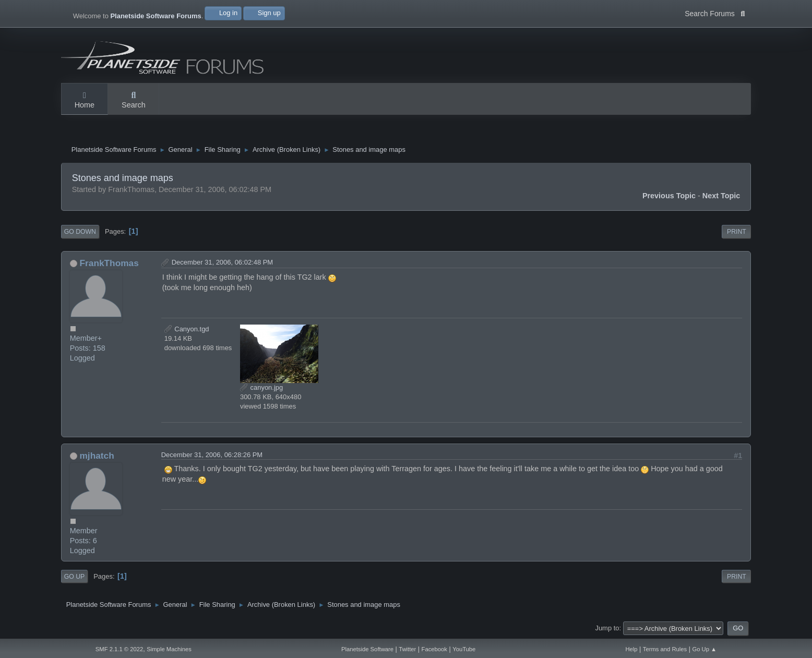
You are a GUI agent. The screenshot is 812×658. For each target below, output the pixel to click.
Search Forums (715, 13)
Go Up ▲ (704, 649)
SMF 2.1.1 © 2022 (119, 649)
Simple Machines (169, 649)
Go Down (80, 232)
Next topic (721, 196)
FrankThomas (109, 263)
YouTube (464, 649)
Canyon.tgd (187, 329)
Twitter (407, 649)
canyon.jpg (261, 387)
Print (737, 232)
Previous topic (669, 196)
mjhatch (97, 456)
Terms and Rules (665, 649)
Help (631, 649)
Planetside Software (367, 649)
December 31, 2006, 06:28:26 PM (212, 455)
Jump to (607, 628)
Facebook (434, 649)
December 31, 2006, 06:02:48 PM (222, 262)
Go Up (74, 577)
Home (85, 101)
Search (134, 101)
